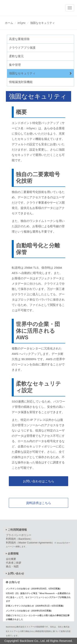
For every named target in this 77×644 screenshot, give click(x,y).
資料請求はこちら (39, 503)
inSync (22, 23)
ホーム (9, 23)
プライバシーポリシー (19, 535)
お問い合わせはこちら (39, 481)
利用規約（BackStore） (19, 539)
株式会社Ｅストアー (25, 627)
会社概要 (11, 559)
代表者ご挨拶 (14, 563)
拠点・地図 (12, 566)
